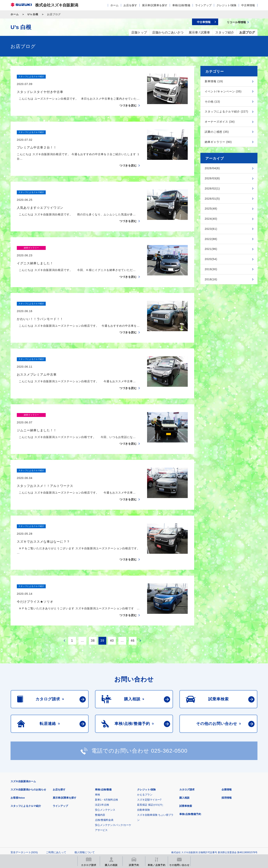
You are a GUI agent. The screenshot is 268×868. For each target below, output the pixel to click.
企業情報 (227, 744)
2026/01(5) (212, 199)
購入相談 (184, 752)
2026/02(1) (212, 188)
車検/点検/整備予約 (190, 769)
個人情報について (85, 807)
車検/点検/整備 (181, 5)
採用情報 (227, 752)
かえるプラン (145, 749)
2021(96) (211, 249)
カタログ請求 (187, 744)
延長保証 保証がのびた (150, 759)
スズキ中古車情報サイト (226, 826)
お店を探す (130, 5)
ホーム (114, 5)
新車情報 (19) (214, 81)
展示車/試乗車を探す (155, 5)
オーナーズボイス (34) (220, 122)
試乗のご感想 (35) (217, 132)
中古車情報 (248, 5)
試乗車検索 (186, 760)
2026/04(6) (212, 168)
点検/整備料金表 (104, 775)
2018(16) (211, 279)
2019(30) (211, 269)
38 (93, 595)
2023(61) (211, 229)
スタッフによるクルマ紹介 (26, 760)
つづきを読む (128, 98)
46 (133, 595)
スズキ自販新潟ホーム (23, 736)
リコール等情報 (177, 826)
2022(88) (211, 239)
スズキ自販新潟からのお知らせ (28, 744)
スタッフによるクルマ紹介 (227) (226, 111)
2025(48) (211, 209)
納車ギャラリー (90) (218, 142)
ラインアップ (203, 5)
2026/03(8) (212, 178)
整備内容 (100, 769)
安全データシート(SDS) (24, 807)
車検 (97, 749)
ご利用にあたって (56, 807)
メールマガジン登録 (128, 826)
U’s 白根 (33, 14)
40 (112, 595)
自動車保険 (143, 764)
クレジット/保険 (226, 5)
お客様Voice (18, 752)
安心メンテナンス (105, 764)
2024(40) (211, 219)
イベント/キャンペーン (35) (223, 91)
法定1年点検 (102, 759)
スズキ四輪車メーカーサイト (31, 826)
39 (102, 595)
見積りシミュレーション (80, 826)
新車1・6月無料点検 (106, 754)
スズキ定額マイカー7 (149, 754)
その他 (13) (212, 102)
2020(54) (211, 259)
